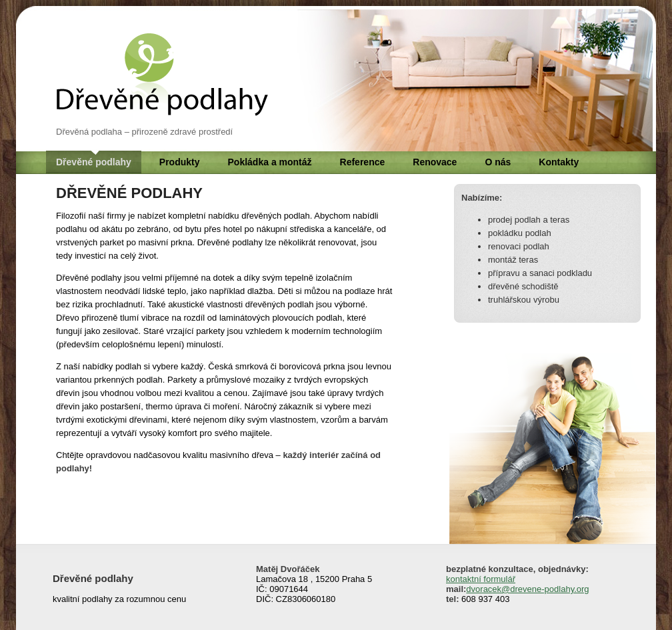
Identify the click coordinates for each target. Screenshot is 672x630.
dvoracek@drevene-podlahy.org (527, 589)
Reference (363, 162)
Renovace (435, 162)
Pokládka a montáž (270, 162)
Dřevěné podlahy (94, 162)
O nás (498, 162)
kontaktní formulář (481, 579)
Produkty (180, 162)
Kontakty (559, 162)
